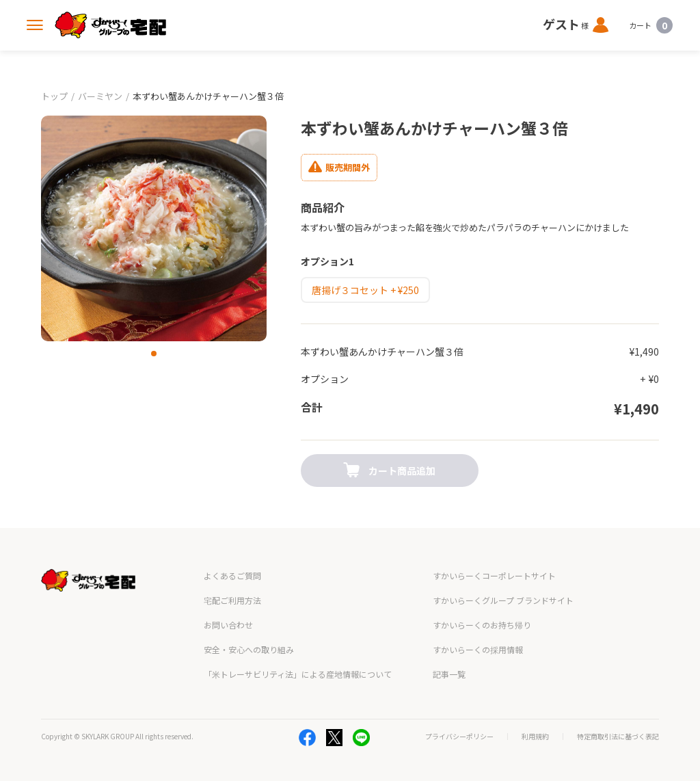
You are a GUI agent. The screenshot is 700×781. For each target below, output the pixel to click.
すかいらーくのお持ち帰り (482, 625)
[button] (154, 354)
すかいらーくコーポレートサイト (494, 575)
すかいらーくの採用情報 (478, 649)
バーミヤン (100, 96)
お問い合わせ (228, 625)
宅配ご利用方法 (232, 600)
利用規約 (535, 737)
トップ (54, 96)
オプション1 (327, 261)
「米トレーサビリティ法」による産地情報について (298, 674)
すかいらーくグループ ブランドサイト (503, 600)
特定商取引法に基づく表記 (618, 737)
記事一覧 (449, 674)
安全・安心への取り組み (249, 649)
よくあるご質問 (232, 575)
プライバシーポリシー (459, 737)
